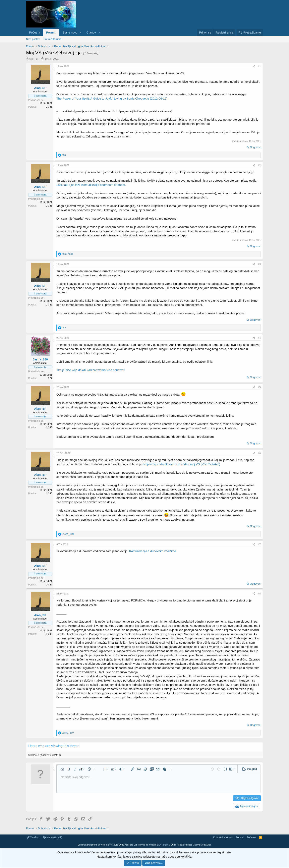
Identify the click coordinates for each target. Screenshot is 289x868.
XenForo (34, 837)
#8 (259, 594)
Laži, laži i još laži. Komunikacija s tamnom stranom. (91, 185)
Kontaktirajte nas (223, 837)
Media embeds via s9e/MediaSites (195, 845)
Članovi (92, 32)
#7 (259, 544)
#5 (259, 387)
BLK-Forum (163, 845)
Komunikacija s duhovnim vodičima (153, 551)
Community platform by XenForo (108, 845)
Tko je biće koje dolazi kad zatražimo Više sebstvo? (91, 370)
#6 (259, 453)
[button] (81, 32)
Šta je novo (70, 32)
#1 (259, 66)
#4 (259, 338)
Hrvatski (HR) (53, 837)
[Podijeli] (254, 67)
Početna (35, 32)
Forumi (51, 32)
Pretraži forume (52, 39)
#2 (259, 165)
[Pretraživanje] (250, 32)
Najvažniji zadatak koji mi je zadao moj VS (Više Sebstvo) (182, 464)
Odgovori (255, 147)
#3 (259, 264)
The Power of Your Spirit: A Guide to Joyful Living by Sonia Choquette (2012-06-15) (112, 98)
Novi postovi (33, 39)
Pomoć (240, 837)
